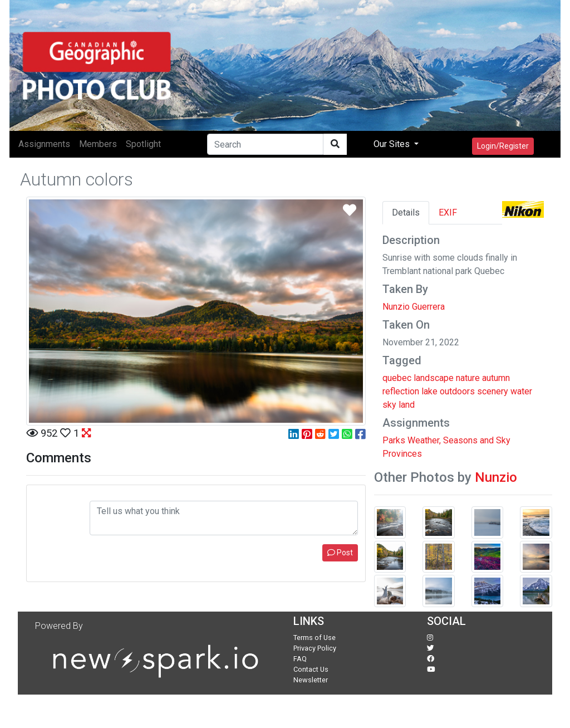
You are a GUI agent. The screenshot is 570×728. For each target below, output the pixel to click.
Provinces (402, 454)
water (521, 391)
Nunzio (496, 477)
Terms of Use (315, 637)
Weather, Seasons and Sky (459, 440)
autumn (496, 378)
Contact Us (311, 669)
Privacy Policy (315, 648)
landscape (434, 378)
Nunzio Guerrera (414, 307)
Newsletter (311, 680)
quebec (397, 378)
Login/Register (503, 146)
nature (468, 378)
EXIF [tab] (448, 212)
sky (389, 405)
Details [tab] (406, 212)
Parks (394, 440)
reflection (401, 391)
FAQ (300, 659)
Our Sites (393, 144)
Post (340, 553)
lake (429, 391)
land (407, 405)
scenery (493, 391)
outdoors (457, 391)
